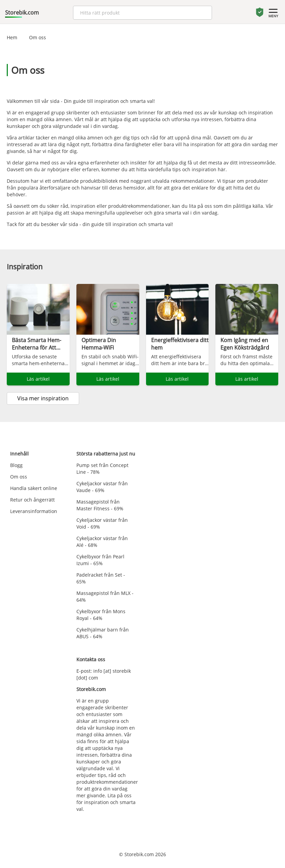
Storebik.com (22, 13)
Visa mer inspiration (43, 398)
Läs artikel (38, 379)
